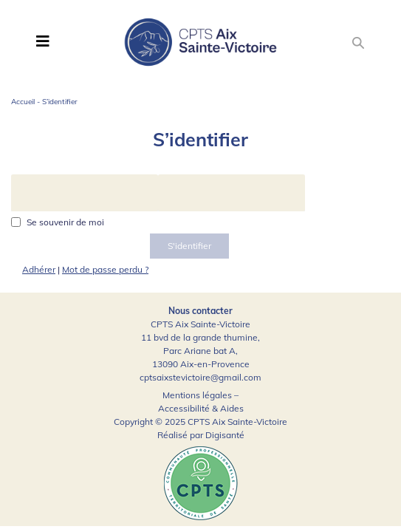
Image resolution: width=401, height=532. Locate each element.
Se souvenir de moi (65, 222)
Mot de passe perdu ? (105, 269)
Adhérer (39, 269)
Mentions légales (197, 395)
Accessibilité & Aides (201, 408)
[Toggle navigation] (43, 41)
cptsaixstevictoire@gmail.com (200, 377)
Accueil (23, 102)
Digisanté (225, 435)
